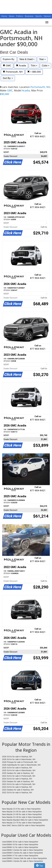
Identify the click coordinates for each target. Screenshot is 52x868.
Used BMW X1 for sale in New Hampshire (20, 847)
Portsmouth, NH (13, 72)
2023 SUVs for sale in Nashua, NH (17, 787)
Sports (39, 16)
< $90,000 (34, 72)
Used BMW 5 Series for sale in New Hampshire (22, 853)
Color (46, 66)
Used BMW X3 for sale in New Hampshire (20, 844)
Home (4, 16)
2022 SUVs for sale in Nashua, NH (17, 793)
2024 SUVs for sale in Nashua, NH (17, 779)
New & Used (27, 59)
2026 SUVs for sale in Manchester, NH (19, 759)
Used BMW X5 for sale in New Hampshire (20, 842)
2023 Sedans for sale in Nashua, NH (18, 790)
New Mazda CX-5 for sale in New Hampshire (21, 809)
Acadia (21, 66)
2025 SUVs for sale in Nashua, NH (17, 768)
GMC (7, 66)
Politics (20, 16)
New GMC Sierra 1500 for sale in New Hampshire (24, 825)
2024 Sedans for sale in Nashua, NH (18, 781)
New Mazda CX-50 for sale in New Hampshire (22, 812)
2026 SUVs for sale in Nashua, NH (17, 757)
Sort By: (8, 78)
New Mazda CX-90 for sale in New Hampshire (22, 814)
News (12, 16)
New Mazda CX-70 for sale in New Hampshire (22, 823)
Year (42, 59)
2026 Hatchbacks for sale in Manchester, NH (21, 765)
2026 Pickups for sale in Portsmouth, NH (20, 762)
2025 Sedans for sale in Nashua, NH (18, 773)
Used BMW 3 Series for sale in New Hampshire (22, 850)
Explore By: (9, 59)
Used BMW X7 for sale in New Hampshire (20, 856)
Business (29, 16)
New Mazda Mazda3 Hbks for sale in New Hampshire (25, 820)
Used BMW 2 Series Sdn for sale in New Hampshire (24, 858)
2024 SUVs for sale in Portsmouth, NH (19, 776)
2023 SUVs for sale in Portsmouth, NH (19, 784)
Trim (34, 66)
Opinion (47, 16)
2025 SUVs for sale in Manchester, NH (19, 770)
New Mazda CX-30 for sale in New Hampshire (22, 817)
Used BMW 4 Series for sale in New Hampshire (22, 861)
